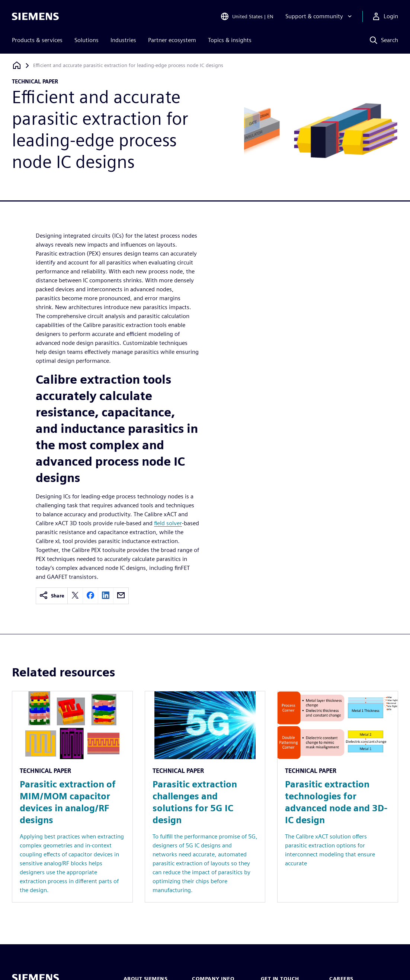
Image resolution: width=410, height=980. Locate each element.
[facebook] (90, 596)
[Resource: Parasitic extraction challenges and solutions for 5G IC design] (205, 797)
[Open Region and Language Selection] (247, 16)
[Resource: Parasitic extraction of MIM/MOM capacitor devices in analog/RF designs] (72, 797)
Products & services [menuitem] (37, 40)
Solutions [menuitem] (87, 40)
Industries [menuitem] (123, 40)
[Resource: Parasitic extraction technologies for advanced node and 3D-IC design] (338, 797)
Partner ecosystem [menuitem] (172, 40)
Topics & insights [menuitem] (230, 40)
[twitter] (75, 596)
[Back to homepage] (17, 65)
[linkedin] (106, 596)
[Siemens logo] (35, 16)
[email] (121, 596)
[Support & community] (319, 16)
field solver (168, 523)
